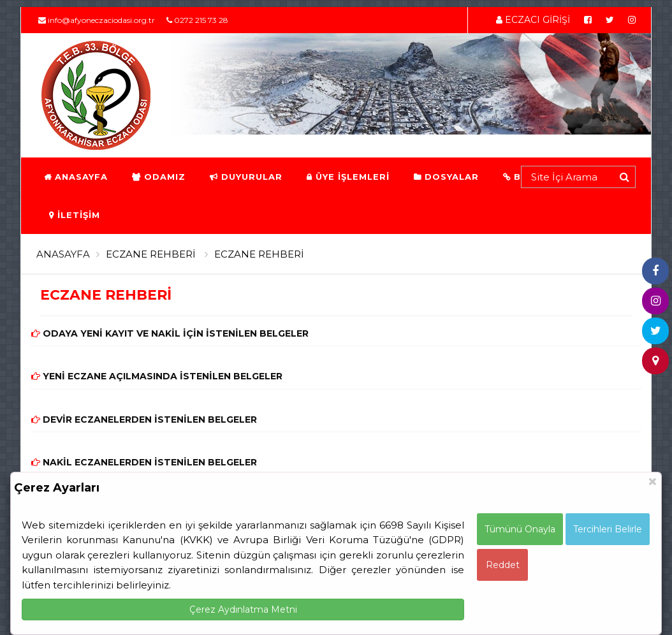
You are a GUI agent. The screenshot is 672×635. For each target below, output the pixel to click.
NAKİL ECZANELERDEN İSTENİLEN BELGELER (144, 462)
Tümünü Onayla (520, 529)
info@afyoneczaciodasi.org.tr (97, 20)
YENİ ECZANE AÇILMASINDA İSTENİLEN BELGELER (157, 376)
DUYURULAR (245, 177)
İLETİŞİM (74, 215)
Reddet (503, 565)
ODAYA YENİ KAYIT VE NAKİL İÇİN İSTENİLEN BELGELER (170, 333)
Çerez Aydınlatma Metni (243, 609)
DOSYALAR (446, 177)
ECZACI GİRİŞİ (533, 20)
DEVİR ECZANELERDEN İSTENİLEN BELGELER (144, 420)
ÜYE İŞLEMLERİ (347, 177)
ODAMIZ (158, 177)
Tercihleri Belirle (608, 529)
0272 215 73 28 (197, 20)
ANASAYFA (75, 177)
